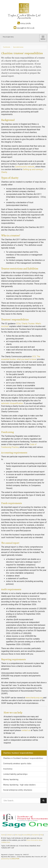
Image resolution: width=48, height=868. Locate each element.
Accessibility (26, 835)
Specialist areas (18, 47)
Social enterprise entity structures (18, 790)
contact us (26, 730)
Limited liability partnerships (15, 774)
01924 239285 (24, 23)
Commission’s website (25, 167)
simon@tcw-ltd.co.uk (24, 28)
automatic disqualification (12, 403)
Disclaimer (35, 835)
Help (42, 835)
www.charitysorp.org (34, 698)
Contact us (10, 835)
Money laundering (11, 779)
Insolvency (8, 769)
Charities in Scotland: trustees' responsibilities (23, 758)
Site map (18, 835)
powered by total (10, 859)
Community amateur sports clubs (17, 764)
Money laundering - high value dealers (19, 785)
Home (3, 835)
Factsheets (7, 47)
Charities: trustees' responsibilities (18, 753)
